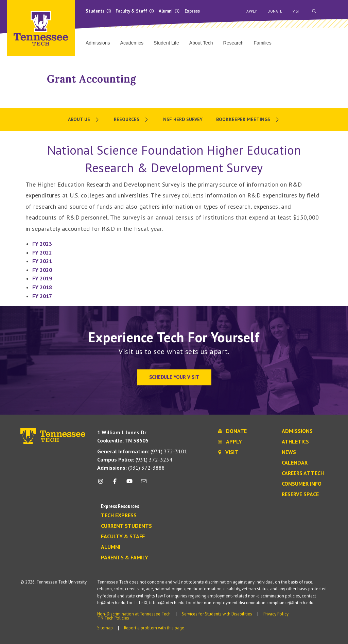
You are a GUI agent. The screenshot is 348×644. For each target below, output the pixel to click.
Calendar (295, 463)
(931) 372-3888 (131, 468)
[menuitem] (84, 120)
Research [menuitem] (233, 43)
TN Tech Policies (113, 618)
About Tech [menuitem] (201, 43)
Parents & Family (125, 558)
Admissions (297, 431)
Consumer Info (302, 484)
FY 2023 (42, 244)
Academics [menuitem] (132, 43)
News (289, 452)
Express (192, 11)
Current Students (126, 526)
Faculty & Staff (135, 11)
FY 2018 (42, 287)
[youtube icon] (129, 484)
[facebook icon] (115, 484)
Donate (275, 11)
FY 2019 (42, 278)
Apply (252, 11)
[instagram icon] (102, 484)
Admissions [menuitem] (98, 43)
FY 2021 (42, 261)
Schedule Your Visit (174, 377)
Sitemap (105, 628)
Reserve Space (300, 494)
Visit (297, 11)
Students (99, 11)
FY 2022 (42, 253)
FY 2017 (42, 296)
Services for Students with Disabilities (217, 614)
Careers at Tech (303, 473)
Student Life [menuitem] (166, 43)
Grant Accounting (91, 79)
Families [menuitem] (263, 43)
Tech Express (119, 516)
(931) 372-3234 (135, 459)
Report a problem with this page (154, 628)
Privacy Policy (276, 614)
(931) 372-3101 (142, 451)
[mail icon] (144, 484)
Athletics (295, 442)
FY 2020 (42, 270)
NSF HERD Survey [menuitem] (183, 119)
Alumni (169, 11)
